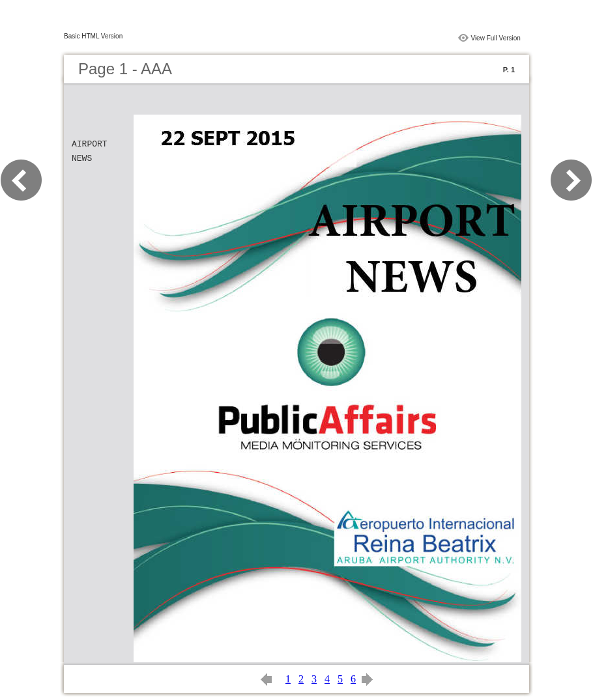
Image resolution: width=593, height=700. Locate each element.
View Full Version (496, 38)
